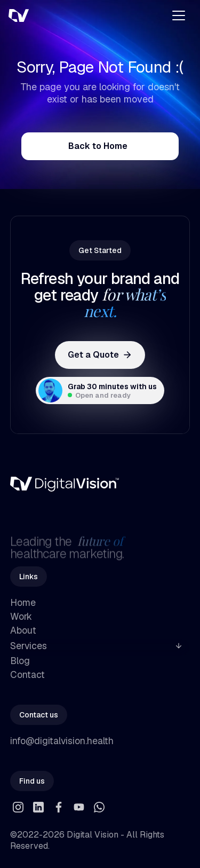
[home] (54, 15)
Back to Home (98, 146)
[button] (179, 15)
